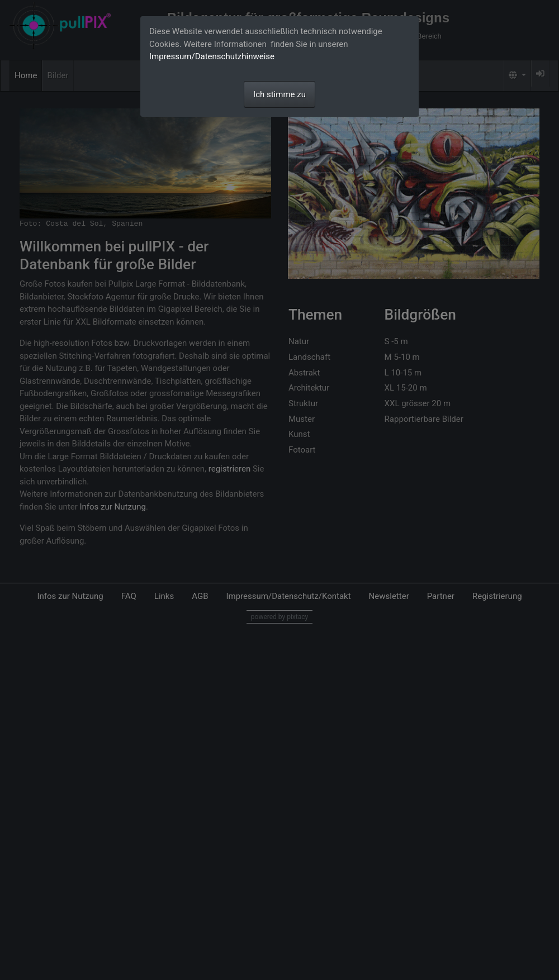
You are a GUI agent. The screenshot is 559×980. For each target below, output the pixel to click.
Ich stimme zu (279, 94)
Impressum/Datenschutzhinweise (212, 56)
